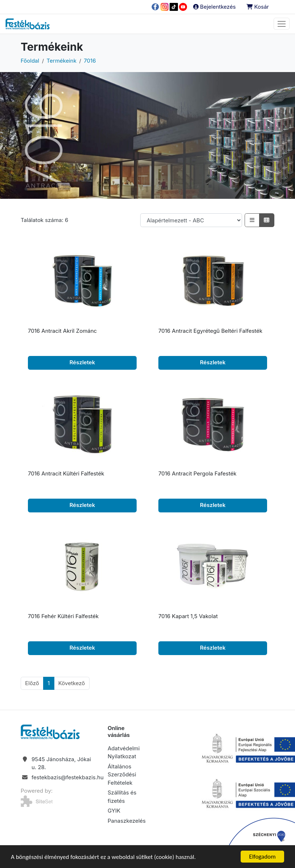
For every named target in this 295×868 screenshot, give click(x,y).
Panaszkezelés (127, 821)
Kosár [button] (258, 7)
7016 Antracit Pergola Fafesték (197, 473)
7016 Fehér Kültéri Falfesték (63, 616)
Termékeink (62, 61)
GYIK (114, 811)
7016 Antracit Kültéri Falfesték (66, 473)
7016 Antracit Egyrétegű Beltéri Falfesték (210, 331)
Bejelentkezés (214, 7)
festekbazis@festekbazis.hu (68, 777)
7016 (90, 61)
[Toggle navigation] (282, 24)
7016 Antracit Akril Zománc (62, 331)
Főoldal (30, 61)
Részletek (82, 362)
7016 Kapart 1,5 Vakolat (188, 616)
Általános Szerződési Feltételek (122, 775)
